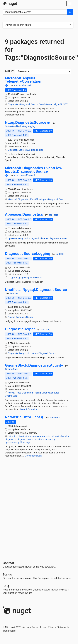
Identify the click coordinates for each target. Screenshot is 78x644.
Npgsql (11, 317)
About (26, 627)
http (30, 436)
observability (49, 439)
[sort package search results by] (43, 71)
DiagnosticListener (39, 238)
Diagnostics (14, 104)
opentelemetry (12, 442)
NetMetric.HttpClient (23, 417)
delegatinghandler (60, 436)
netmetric (13, 436)
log (42, 150)
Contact (8, 563)
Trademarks (9, 631)
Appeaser (13, 238)
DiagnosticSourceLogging (28, 254)
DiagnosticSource (29, 104)
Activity (54, 104)
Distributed (27, 393)
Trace (18, 393)
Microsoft (26, 85)
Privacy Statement (58, 627)
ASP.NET (63, 104)
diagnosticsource (26, 439)
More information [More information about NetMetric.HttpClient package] (33, 456)
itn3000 (60, 254)
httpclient (22, 436)
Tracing (37, 393)
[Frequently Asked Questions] (6, 586)
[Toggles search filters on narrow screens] (70, 25)
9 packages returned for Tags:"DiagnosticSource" (38, 50)
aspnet (18, 85)
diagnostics (11, 439)
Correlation (44, 104)
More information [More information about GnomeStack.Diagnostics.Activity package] (29, 409)
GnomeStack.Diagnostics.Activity (34, 365)
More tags (25, 442)
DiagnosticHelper (20, 329)
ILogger (12, 277)
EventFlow (35, 199)
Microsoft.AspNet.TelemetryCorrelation (23, 80)
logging (36, 150)
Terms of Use (39, 627)
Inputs (45, 199)
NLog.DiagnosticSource (26, 122)
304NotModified (13, 126)
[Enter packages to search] (35, 12)
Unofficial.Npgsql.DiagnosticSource (36, 290)
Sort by (9, 71)
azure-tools (20, 175)
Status (7, 574)
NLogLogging (28, 126)
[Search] (70, 12)
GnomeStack (12, 369)
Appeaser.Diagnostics (24, 214)
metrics (38, 439)
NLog (29, 150)
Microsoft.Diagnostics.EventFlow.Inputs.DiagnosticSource (34, 170)
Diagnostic (23, 238)
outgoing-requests (41, 436)
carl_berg (54, 215)
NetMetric (55, 417)
